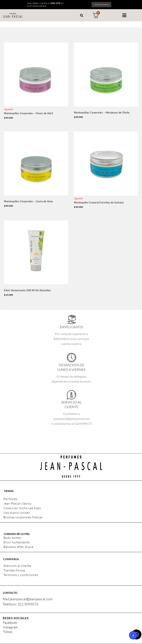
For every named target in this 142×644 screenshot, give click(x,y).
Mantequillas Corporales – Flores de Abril (28, 113)
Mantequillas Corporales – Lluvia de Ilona (28, 201)
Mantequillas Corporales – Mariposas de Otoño (102, 112)
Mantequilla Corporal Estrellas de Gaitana (99, 202)
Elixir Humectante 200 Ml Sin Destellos (27, 290)
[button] (124, 15)
